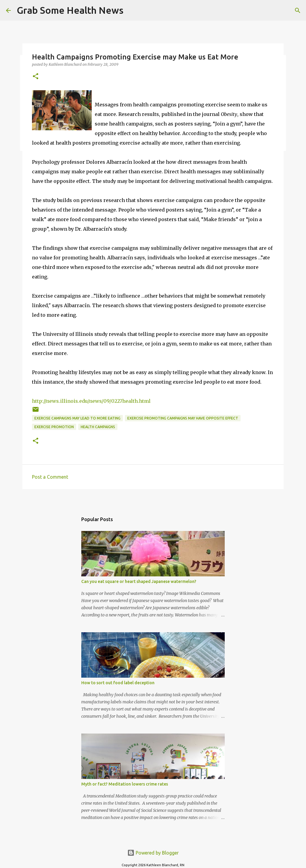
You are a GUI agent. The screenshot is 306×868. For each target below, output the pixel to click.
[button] (36, 77)
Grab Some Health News (70, 10)
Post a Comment (50, 477)
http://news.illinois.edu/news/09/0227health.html (91, 401)
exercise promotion (54, 427)
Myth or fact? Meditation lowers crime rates (125, 784)
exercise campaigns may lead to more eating (77, 418)
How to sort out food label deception (118, 683)
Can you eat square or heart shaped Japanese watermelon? (139, 581)
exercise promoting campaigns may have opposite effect (183, 418)
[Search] (132, 10)
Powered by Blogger (153, 853)
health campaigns (98, 427)
